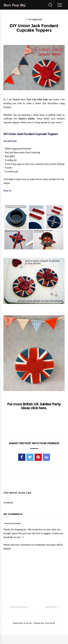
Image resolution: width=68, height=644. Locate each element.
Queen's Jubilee (27, 119)
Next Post (53, 607)
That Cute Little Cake (37, 100)
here (11, 179)
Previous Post (18, 607)
